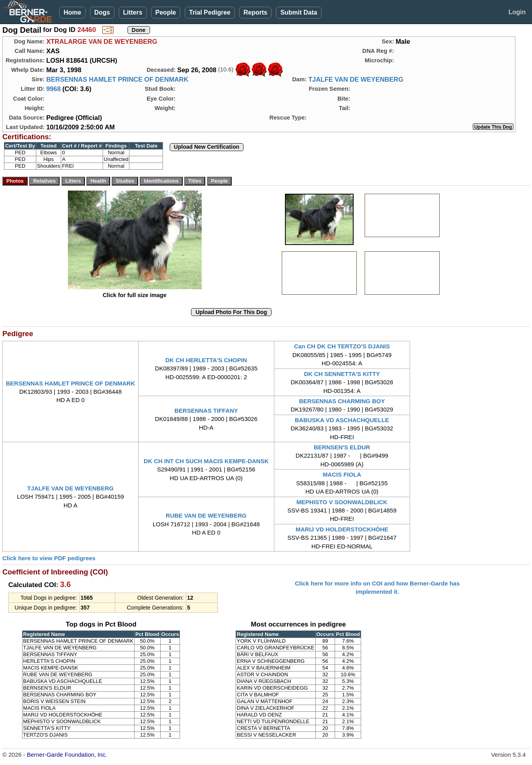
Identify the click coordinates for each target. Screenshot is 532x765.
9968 (53, 89)
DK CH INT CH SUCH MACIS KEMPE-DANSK (206, 461)
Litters (133, 12)
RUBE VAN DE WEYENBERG (206, 515)
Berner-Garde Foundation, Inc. (67, 755)
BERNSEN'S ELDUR (342, 447)
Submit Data (299, 12)
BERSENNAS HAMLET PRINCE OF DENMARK (117, 79)
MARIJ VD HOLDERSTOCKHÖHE (342, 529)
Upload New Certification (207, 147)
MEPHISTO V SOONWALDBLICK (342, 502)
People (166, 12)
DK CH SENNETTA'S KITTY (342, 374)
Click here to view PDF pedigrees (49, 558)
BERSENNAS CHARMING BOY (342, 401)
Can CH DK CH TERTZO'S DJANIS (342, 346)
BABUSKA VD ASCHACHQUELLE (342, 420)
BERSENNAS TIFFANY (206, 411)
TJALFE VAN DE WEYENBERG (356, 79)
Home (72, 12)
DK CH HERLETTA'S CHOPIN (206, 360)
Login (517, 12)
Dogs (102, 12)
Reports (255, 12)
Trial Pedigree (210, 12)
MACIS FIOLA (342, 474)
